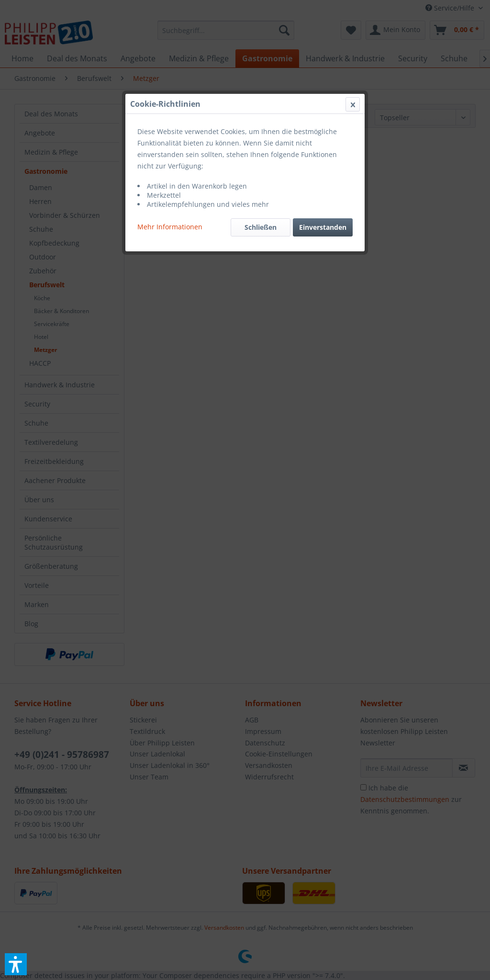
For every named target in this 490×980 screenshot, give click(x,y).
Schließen (261, 227)
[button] (16, 964)
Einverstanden (323, 227)
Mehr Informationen (170, 227)
